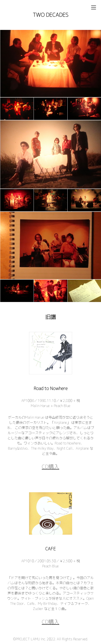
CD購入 (50, 467)
